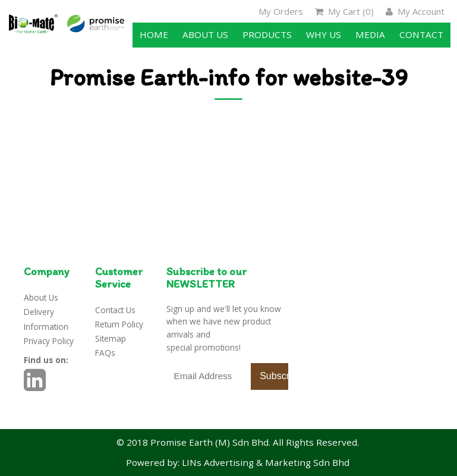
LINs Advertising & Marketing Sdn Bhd (266, 462)
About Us (41, 297)
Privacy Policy (49, 341)
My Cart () (344, 11)
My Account (415, 11)
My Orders (281, 11)
